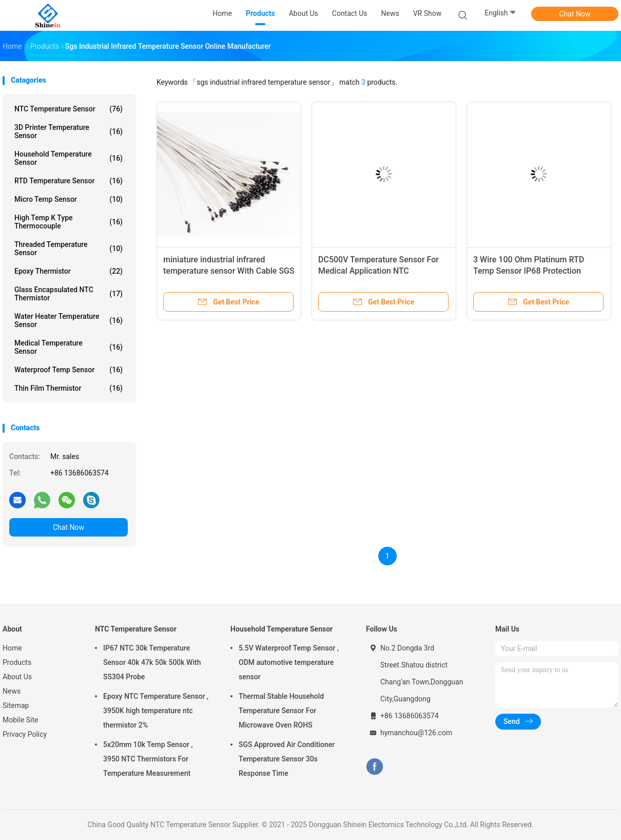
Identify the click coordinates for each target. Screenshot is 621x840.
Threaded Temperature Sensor (69, 249)
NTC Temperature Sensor (69, 109)
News (12, 691)
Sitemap (16, 705)
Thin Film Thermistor (69, 388)
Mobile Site (21, 720)
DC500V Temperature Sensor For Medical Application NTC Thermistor (379, 271)
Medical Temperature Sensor (69, 347)
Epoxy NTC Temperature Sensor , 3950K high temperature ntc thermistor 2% (156, 711)
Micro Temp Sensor (69, 199)
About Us (17, 677)
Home (12, 648)
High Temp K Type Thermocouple (69, 222)
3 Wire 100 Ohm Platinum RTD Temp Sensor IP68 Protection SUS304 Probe (529, 271)
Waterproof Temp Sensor (69, 370)
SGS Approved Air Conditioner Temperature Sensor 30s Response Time (287, 759)
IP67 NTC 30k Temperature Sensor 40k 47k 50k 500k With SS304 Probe (152, 662)
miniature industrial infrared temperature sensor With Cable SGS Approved (229, 271)
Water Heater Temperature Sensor (69, 320)
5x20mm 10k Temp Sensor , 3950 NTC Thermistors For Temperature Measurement (148, 759)
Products (17, 662)
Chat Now (575, 14)
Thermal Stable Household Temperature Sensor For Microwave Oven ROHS (281, 711)
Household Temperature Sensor (69, 158)
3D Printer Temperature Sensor (69, 131)
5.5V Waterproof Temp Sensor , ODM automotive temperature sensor (289, 662)
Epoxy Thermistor (69, 271)
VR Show (428, 13)
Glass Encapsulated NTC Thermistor (69, 294)
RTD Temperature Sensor (69, 181)
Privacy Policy (25, 734)
